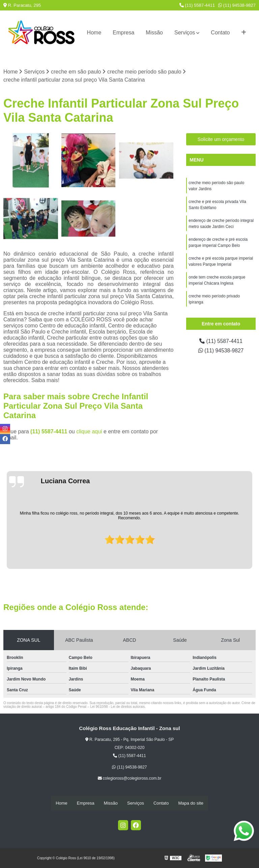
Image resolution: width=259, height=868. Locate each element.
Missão (154, 33)
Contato (220, 33)
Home (94, 33)
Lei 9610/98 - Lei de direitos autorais (117, 707)
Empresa (123, 33)
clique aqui (89, 431)
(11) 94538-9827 (237, 5)
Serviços (185, 33)
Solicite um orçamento (221, 140)
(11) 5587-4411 (197, 5)
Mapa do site (191, 803)
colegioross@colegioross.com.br (130, 778)
